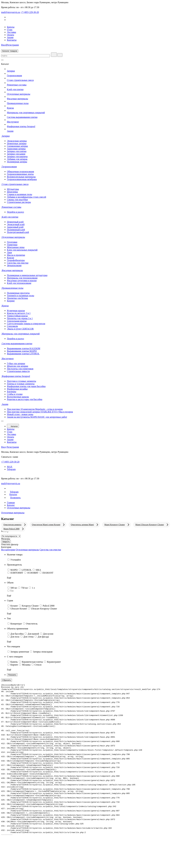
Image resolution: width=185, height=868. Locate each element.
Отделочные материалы (19, 94)
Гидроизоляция (14, 76)
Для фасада (43, 637)
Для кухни (48, 634)
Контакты (12, 40)
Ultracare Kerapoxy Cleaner (44, 609)
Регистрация (13, 45)
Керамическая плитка (33, 662)
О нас (10, 30)
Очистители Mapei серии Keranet (46, 525)
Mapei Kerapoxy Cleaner (115, 525)
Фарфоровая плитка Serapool (21, 126)
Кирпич (14, 665)
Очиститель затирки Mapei (82, 525)
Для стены (29, 637)
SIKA (38, 570)
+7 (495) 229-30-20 (30, 12)
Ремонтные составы (17, 85)
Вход (4, 45)
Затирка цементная (20, 652)
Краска (10, 108)
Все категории (8, 550)
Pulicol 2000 (48, 606)
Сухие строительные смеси (20, 80)
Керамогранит (54, 662)
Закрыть (6, 542)
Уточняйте (16, 560)
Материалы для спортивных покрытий (26, 113)
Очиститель (32, 624)
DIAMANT (48, 573)
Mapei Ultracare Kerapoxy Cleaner (150, 525)
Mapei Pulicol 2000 (11, 529)
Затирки (11, 71)
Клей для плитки (15, 89)
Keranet (14, 606)
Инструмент (13, 122)
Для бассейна (17, 634)
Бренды (11, 27)
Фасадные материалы (17, 99)
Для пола (15, 637)
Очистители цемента (12, 525)
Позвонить (14, 498)
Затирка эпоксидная (43, 652)
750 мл (25, 588)
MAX (10, 467)
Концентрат (16, 624)
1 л (33, 588)
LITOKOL (27, 570)
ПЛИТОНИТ (17, 573)
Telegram (95, 472)
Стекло (38, 665)
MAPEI (14, 570)
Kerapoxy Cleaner (31, 606)
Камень (14, 662)
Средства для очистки (50, 550)
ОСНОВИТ (33, 573)
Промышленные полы (18, 103)
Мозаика (26, 665)
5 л (12, 591)
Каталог (13, 426)
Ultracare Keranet (19, 609)
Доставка (11, 32)
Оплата (10, 35)
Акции (10, 37)
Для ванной (34, 634)
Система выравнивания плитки (22, 117)
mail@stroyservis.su (11, 12)
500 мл (14, 588)
